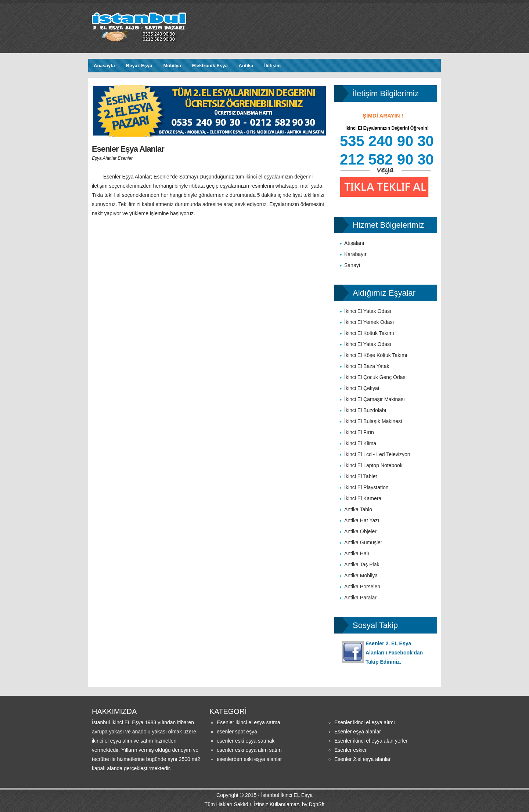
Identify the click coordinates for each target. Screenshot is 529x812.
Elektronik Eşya (210, 66)
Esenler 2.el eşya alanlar (362, 759)
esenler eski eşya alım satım (249, 750)
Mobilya (172, 66)
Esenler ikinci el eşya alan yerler (371, 741)
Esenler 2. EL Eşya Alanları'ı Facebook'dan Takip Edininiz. (394, 653)
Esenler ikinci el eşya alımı (365, 722)
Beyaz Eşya (139, 66)
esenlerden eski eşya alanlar (249, 759)
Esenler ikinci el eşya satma (249, 722)
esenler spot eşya (237, 732)
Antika (246, 66)
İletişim (272, 66)
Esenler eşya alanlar (358, 732)
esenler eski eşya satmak (246, 741)
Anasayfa (104, 66)
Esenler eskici (350, 750)
